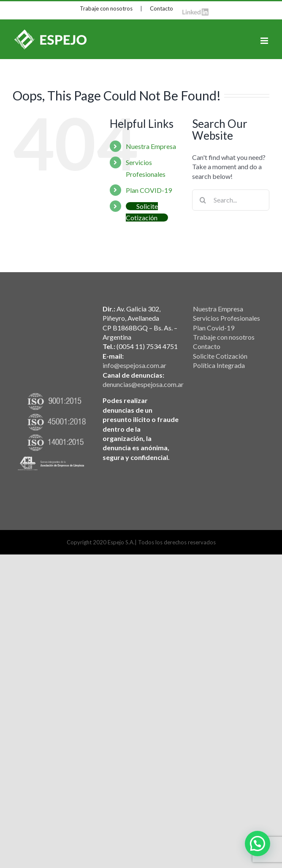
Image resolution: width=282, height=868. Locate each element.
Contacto (161, 8)
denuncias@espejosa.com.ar (143, 384)
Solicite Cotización (220, 356)
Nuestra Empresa (151, 146)
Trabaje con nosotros (106, 8)
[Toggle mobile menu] (265, 41)
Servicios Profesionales (226, 318)
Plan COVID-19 (149, 190)
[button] (258, 844)
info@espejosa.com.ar (134, 365)
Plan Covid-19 (214, 328)
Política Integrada (219, 365)
